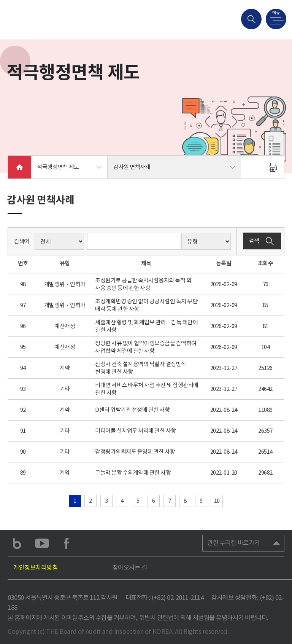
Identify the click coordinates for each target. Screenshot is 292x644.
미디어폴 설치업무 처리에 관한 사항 (136, 431)
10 (217, 501)
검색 (262, 241)
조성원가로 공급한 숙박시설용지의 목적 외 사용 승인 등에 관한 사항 (143, 284)
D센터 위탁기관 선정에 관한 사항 (132, 410)
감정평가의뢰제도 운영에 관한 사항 (135, 452)
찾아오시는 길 (130, 568)
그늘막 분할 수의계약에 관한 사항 (133, 473)
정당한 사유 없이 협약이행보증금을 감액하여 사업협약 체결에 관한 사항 (146, 347)
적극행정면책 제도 (58, 167)
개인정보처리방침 (35, 568)
